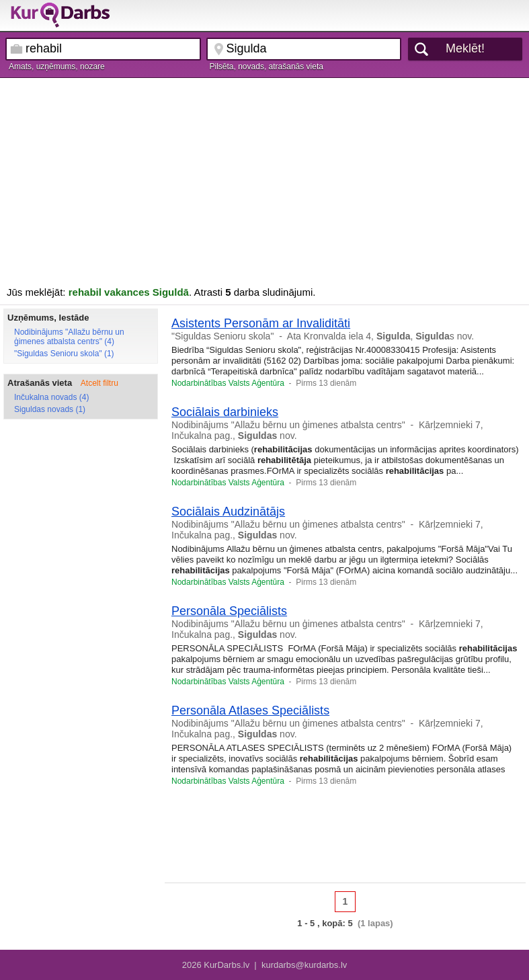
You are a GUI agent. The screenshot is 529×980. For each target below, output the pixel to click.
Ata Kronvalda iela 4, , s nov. (380, 336)
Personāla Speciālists (229, 611)
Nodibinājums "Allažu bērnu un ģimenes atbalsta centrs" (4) (69, 337)
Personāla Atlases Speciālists (250, 710)
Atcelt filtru (99, 383)
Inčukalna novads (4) (51, 397)
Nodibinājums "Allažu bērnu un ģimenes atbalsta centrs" (288, 425)
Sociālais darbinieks (225, 412)
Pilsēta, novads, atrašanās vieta (267, 67)
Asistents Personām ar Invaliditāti (261, 323)
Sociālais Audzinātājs (228, 512)
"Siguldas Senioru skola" (222, 336)
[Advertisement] (264, 179)
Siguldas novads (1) (50, 409)
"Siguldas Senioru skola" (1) (64, 354)
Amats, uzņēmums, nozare (57, 67)
